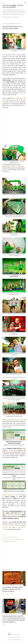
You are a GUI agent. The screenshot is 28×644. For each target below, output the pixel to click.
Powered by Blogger (14, 634)
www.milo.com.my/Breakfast (12, 515)
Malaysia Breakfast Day (16, 539)
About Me (10, 17)
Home (4, 17)
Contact (16, 17)
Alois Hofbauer (14, 537)
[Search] (25, 2)
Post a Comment (10, 594)
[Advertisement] (14, 124)
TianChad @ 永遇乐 (7, 527)
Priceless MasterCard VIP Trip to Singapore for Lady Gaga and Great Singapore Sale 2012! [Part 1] (14, 619)
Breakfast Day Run (6, 539)
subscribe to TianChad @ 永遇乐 (11, 526)
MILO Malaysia (6, 541)
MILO (23, 539)
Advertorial (8, 537)
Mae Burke (18, 637)
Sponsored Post (13, 541)
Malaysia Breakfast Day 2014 (16, 420)
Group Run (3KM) (13, 452)
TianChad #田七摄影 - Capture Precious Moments (13, 6)
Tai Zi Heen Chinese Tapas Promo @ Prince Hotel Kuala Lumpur (12, 589)
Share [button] (4, 535)
